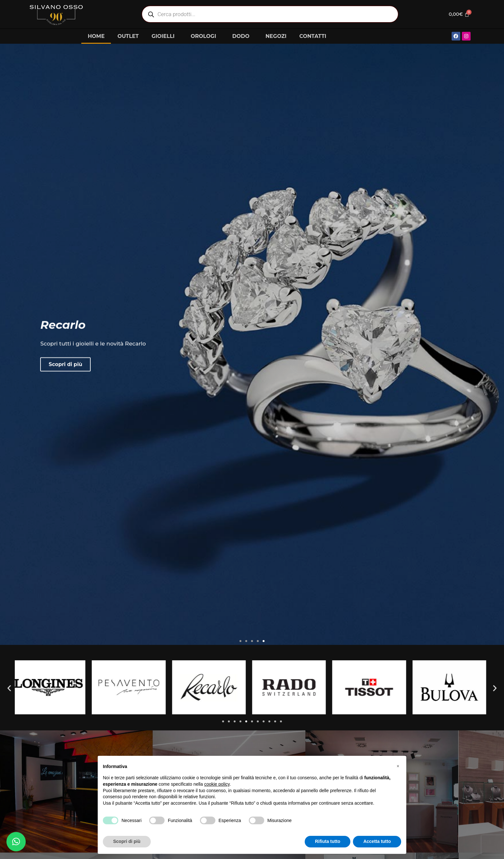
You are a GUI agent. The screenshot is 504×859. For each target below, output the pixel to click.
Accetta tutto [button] (377, 841)
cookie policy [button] (217, 784)
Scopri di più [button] (127, 841)
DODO (242, 36)
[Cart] (458, 14)
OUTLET (128, 36)
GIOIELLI (165, 36)
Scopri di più (65, 381)
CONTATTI (313, 36)
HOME (96, 36)
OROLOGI (205, 36)
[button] (240, 641)
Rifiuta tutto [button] (328, 841)
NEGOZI (276, 36)
